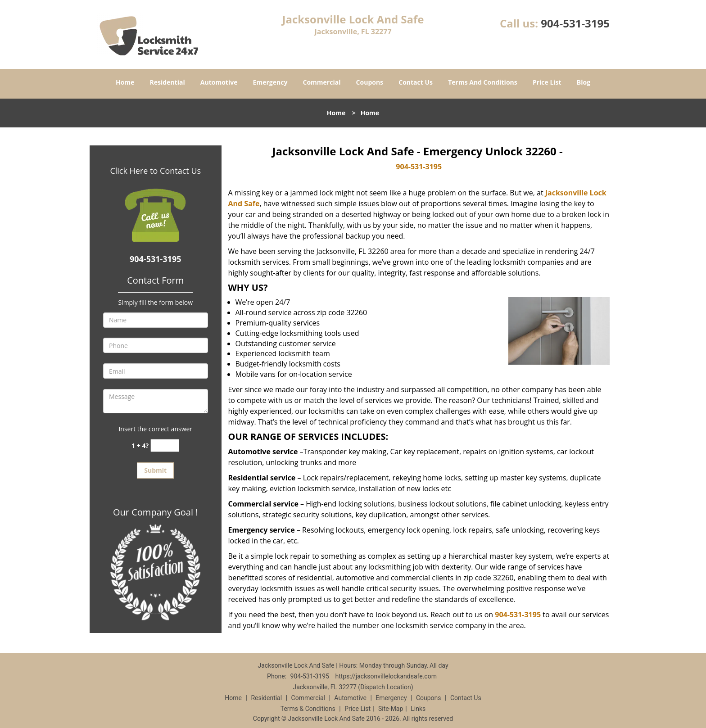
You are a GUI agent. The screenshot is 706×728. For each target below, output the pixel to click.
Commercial (322, 82)
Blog (584, 82)
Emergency (270, 82)
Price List (547, 82)
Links (418, 709)
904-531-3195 (575, 23)
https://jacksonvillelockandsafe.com (386, 676)
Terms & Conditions (308, 709)
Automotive (219, 82)
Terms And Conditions (483, 82)
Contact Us (416, 82)
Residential (167, 82)
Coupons (370, 82)
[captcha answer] (165, 445)
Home (125, 82)
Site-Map (391, 709)
